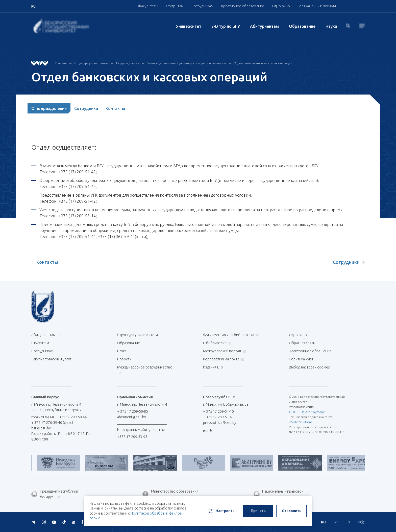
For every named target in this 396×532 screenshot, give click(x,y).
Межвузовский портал (224, 351)
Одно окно (281, 6)
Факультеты (148, 6)
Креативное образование (243, 6)
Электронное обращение (310, 351)
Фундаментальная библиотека (230, 335)
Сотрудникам (202, 6)
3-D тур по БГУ (226, 26)
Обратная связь (302, 343)
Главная (61, 63)
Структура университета (91, 63)
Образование (302, 26)
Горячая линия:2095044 (317, 6)
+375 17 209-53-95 (132, 437)
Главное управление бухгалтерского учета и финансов (186, 63)
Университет (189, 26)
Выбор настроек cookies (309, 367)
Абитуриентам (264, 26)
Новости (124, 359)
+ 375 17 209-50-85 (133, 411)
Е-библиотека (217, 343)
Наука (331, 26)
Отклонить (292, 511)
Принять (258, 511)
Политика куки (301, 359)
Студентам (175, 6)
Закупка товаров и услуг (51, 359)
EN (348, 522)
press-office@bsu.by (220, 423)
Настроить (221, 511)
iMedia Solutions (301, 422)
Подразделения (128, 63)
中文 (361, 522)
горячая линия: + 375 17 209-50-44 (59, 417)
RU (323, 522)
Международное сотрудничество (145, 370)
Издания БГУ (213, 367)
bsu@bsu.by (41, 428)
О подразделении (49, 108)
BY (336, 522)
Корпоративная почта (223, 359)
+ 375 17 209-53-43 (218, 417)
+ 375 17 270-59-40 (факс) (52, 423)
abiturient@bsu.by (132, 417)
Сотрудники (86, 108)
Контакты (115, 108)
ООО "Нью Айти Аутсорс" (307, 412)
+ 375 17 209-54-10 (218, 411)
